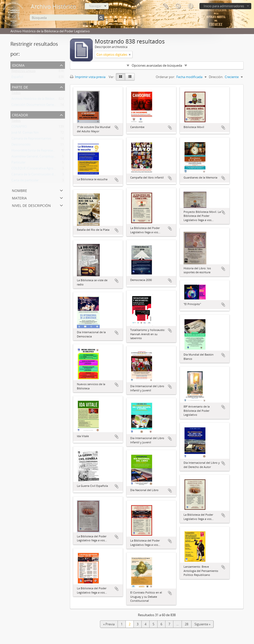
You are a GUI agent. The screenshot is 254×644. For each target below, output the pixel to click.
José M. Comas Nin (25, 134)
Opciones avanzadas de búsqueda (157, 65)
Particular (18, 163)
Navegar (95, 6)
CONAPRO (19, 128)
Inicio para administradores (224, 6)
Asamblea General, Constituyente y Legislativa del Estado (53, 157)
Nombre (19, 190)
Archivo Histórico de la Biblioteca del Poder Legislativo (51, 100)
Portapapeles (165, 6)
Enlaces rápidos (190, 6)
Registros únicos (23, 72)
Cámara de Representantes (31, 139)
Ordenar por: (165, 77)
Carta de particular (25, 181)
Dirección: (216, 77)
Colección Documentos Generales (36, 106)
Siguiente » (202, 624)
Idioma (178, 6)
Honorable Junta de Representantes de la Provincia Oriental (55, 151)
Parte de (20, 87)
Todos (16, 94)
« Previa (109, 624)
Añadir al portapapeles (117, 128)
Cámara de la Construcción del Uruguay (40, 175)
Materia (19, 198)
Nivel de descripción (31, 205)
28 (187, 624)
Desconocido (21, 145)
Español (17, 78)
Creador (20, 115)
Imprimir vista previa (88, 77)
